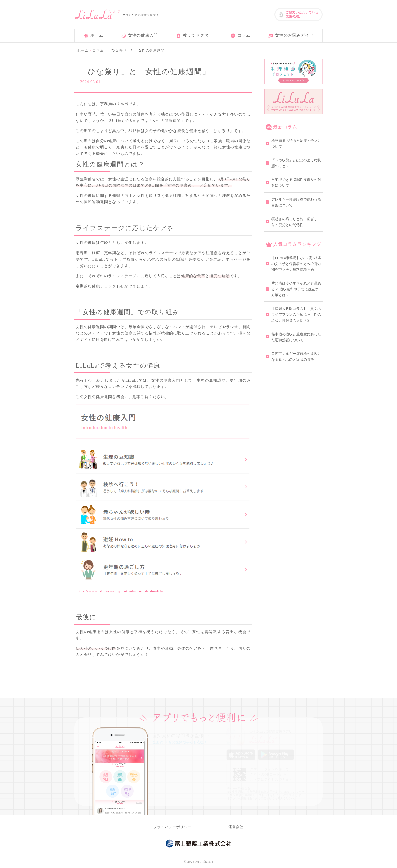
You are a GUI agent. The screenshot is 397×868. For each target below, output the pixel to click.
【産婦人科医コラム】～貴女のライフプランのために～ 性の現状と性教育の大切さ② (296, 315)
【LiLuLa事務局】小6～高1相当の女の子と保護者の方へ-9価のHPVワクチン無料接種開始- (296, 264)
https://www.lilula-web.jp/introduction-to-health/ (120, 591)
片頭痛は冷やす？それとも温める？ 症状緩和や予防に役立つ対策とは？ (296, 289)
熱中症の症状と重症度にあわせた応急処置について (296, 337)
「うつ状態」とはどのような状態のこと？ (296, 163)
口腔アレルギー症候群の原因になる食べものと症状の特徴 (296, 357)
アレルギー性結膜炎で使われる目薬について (296, 202)
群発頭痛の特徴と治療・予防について (296, 144)
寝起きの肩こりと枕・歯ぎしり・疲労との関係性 (294, 222)
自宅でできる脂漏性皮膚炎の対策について (296, 183)
